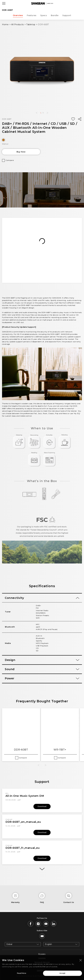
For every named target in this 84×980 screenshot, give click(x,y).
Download (42, 806)
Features (32, 15)
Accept (62, 973)
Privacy (42, 954)
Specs (44, 15)
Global (9, 944)
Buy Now (21, 152)
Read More (22, 973)
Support (67, 15)
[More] (42, 869)
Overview (18, 15)
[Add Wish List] (73, 119)
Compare (10, 160)
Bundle (55, 15)
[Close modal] (81, 960)
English (48, 944)
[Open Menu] (4, 3)
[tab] (42, 598)
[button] (37, 113)
